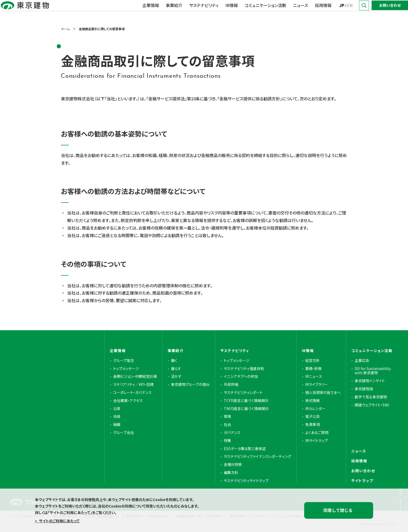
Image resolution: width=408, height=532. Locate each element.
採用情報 (323, 11)
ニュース (301, 11)
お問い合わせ (390, 11)
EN (350, 11)
